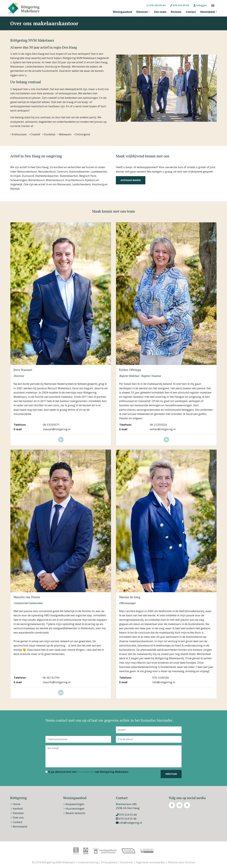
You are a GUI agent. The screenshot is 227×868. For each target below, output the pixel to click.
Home (17, 804)
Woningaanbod (122, 12)
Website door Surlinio (182, 862)
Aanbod (18, 808)
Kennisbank (208, 12)
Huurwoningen (75, 808)
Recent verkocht (75, 813)
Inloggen (200, 5)
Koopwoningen (75, 804)
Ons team (160, 12)
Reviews (176, 12)
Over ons (18, 817)
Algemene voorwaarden (151, 862)
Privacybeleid (86, 772)
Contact (191, 12)
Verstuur (171, 774)
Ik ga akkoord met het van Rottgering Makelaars (87, 772)
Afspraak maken (131, 180)
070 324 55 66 (156, 5)
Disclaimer (127, 862)
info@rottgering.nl (129, 823)
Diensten (142, 12)
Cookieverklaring (88, 862)
